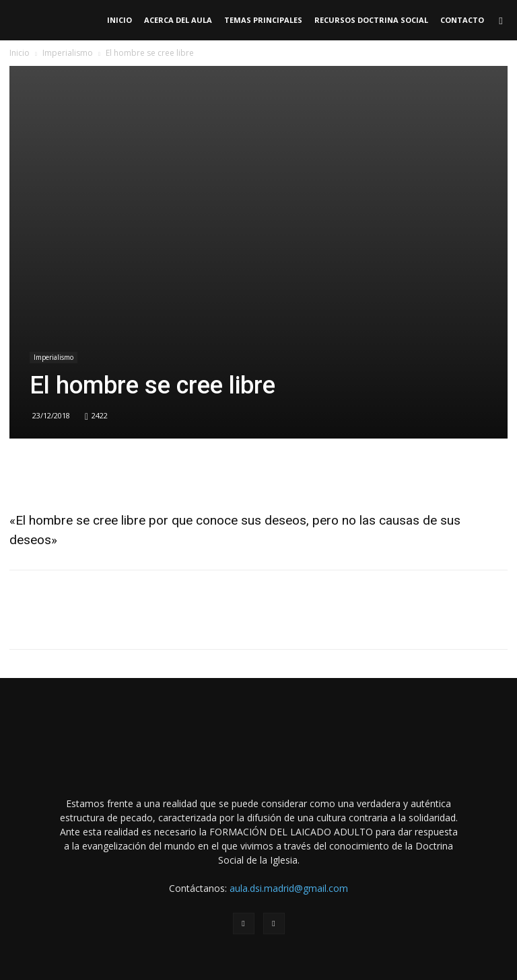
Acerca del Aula (178, 20)
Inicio (119, 20)
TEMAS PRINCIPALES (263, 20)
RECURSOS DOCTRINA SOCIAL (371, 20)
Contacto (462, 20)
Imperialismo (68, 53)
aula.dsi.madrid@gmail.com (289, 888)
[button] (501, 21)
